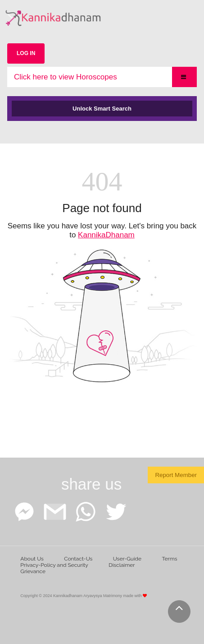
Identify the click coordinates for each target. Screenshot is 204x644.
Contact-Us (78, 559)
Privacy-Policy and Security (54, 565)
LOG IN (26, 53)
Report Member (176, 475)
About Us (32, 559)
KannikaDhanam (106, 235)
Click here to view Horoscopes (66, 77)
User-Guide (127, 559)
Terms (169, 559)
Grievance (33, 571)
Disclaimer (122, 565)
